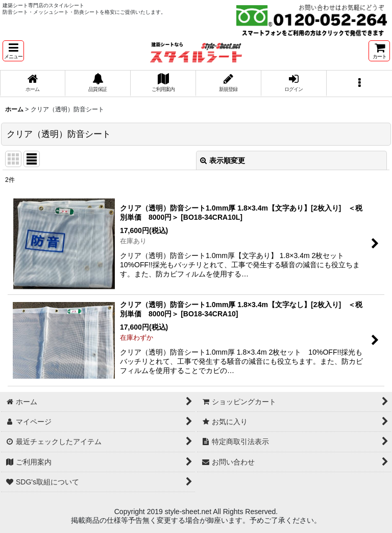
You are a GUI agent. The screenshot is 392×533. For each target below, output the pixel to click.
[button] (13, 51)
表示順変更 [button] (223, 160)
